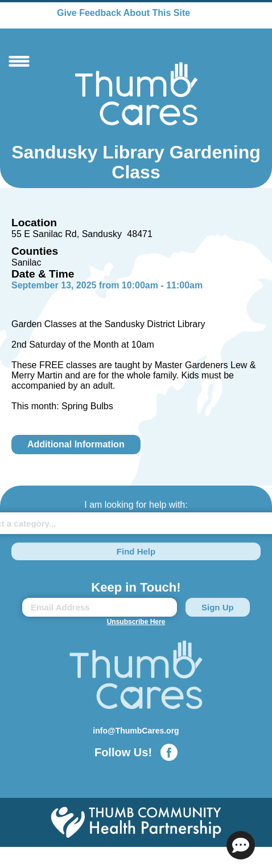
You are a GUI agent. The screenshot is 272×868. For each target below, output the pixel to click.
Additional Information (76, 444)
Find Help (136, 551)
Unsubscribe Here (136, 622)
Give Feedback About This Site (123, 13)
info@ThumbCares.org (136, 731)
